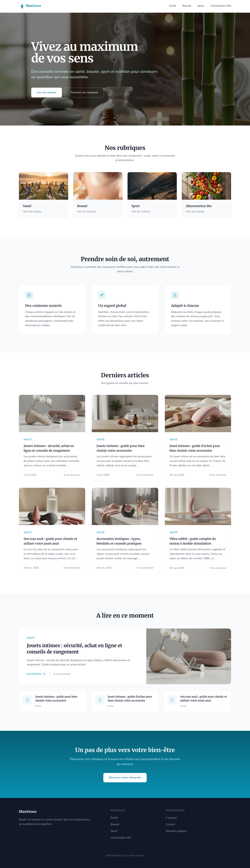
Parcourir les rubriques (84, 92)
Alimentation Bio (221, 6)
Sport (201, 6)
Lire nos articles (47, 92)
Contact (170, 824)
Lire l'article (36, 674)
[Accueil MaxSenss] (33, 6)
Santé (173, 6)
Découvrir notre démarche (125, 778)
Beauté (187, 6)
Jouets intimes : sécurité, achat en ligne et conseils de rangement (75, 649)
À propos (171, 818)
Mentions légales (176, 831)
